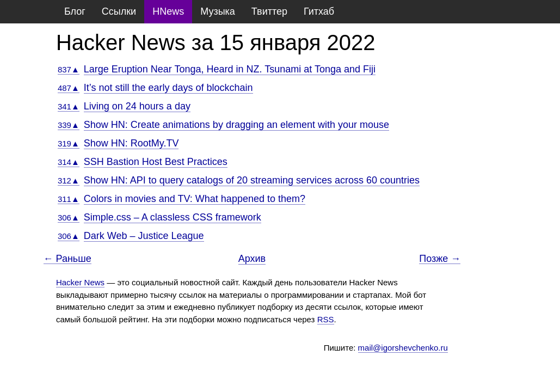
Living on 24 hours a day (137, 106)
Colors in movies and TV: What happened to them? (195, 199)
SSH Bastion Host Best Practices (156, 162)
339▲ (69, 125)
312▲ (69, 180)
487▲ (69, 88)
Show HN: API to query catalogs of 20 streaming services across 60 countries (252, 180)
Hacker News (80, 282)
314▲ (69, 162)
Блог (75, 11)
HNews (168, 11)
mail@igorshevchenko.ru (403, 348)
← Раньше (67, 259)
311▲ (69, 199)
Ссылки (119, 11)
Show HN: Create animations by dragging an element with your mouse (236, 125)
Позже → (440, 259)
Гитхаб (319, 11)
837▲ (69, 69)
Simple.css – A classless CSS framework (173, 217)
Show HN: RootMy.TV (131, 143)
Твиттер (269, 11)
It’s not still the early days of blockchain (168, 88)
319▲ (69, 143)
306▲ (69, 218)
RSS (326, 319)
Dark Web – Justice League (144, 236)
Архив (252, 259)
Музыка (218, 11)
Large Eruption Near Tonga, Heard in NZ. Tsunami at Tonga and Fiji (230, 69)
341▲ (69, 106)
